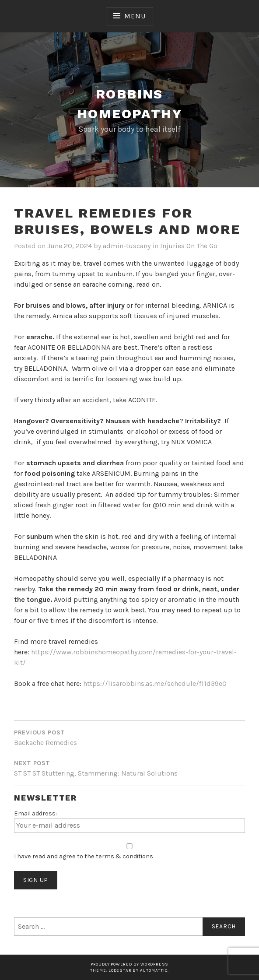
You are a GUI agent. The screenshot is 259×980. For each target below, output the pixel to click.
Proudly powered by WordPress (129, 964)
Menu (135, 16)
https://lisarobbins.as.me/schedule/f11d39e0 (155, 683)
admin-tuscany (127, 246)
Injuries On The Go (189, 246)
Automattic (154, 970)
